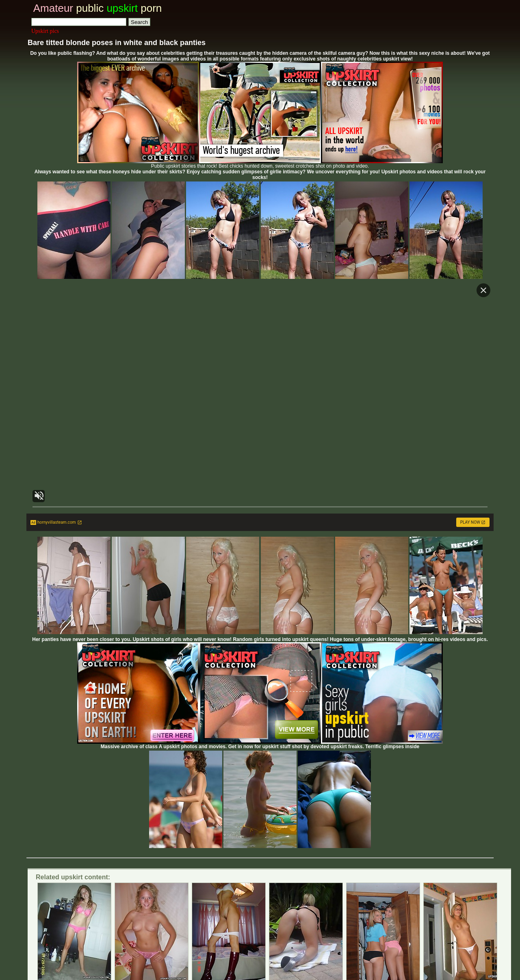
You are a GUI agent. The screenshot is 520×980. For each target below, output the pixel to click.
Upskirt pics (45, 31)
